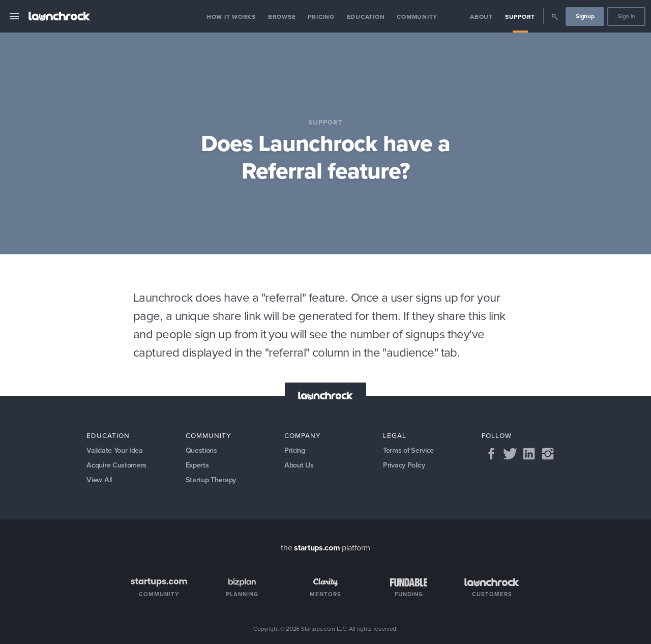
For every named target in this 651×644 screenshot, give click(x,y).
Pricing (321, 17)
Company (303, 435)
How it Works (231, 17)
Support (520, 17)
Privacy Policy (404, 465)
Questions (201, 450)
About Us (299, 465)
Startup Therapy (211, 480)
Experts (197, 465)
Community (417, 17)
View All (99, 480)
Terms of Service (408, 450)
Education (366, 17)
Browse (282, 17)
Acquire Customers (116, 465)
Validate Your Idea (114, 450)
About (481, 17)
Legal (395, 435)
